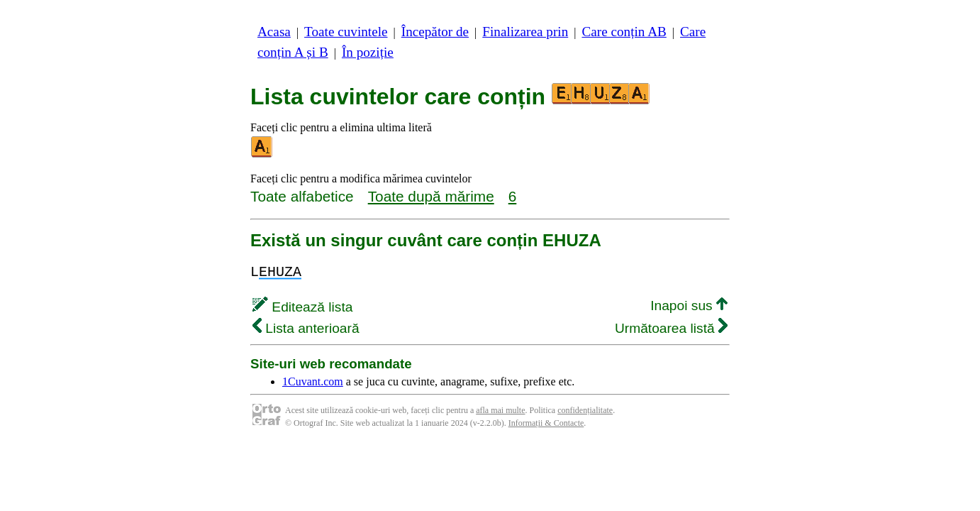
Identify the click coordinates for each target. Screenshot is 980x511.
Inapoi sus (689, 306)
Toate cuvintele (346, 32)
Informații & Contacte (546, 423)
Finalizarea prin (525, 32)
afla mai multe (500, 410)
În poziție (368, 52)
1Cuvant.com (313, 381)
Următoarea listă (671, 328)
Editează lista (302, 307)
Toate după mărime (431, 196)
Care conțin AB (624, 32)
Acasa (274, 32)
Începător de (435, 32)
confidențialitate (585, 410)
